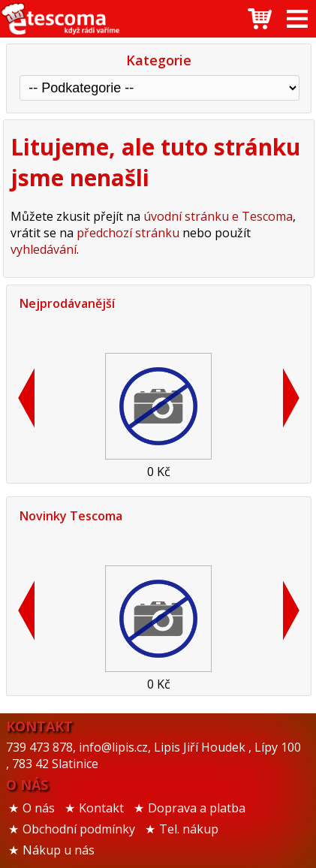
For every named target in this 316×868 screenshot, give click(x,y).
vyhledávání (44, 249)
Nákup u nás (59, 850)
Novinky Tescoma (71, 516)
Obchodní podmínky (79, 829)
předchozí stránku (128, 233)
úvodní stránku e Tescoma (218, 216)
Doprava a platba (197, 808)
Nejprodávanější (67, 303)
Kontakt (101, 808)
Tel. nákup (189, 829)
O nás (39, 808)
